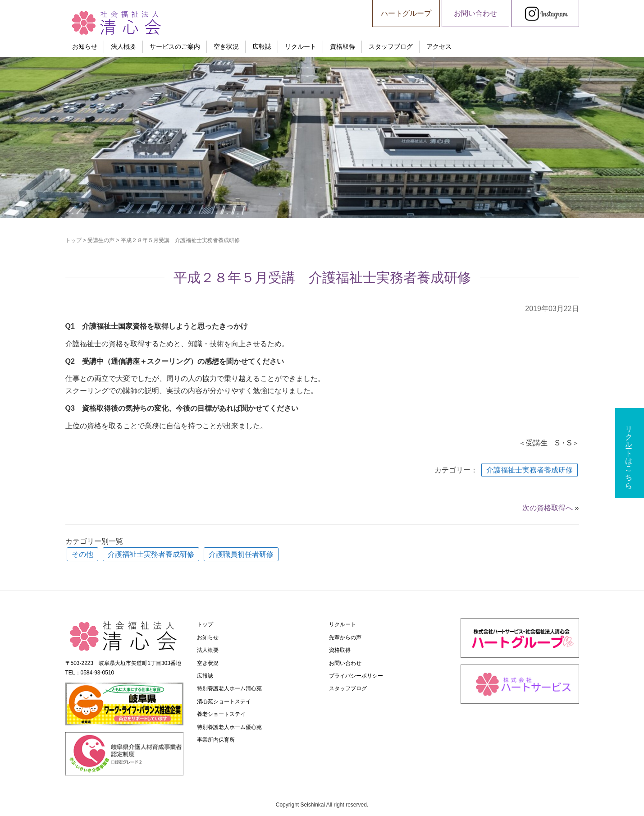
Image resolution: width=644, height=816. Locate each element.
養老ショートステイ (221, 714)
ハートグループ (406, 13)
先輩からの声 (345, 637)
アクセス (439, 46)
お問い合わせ (475, 13)
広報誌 (262, 46)
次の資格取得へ (548, 508)
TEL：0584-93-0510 (90, 673)
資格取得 (343, 46)
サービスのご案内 (175, 46)
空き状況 (226, 46)
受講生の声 (101, 240)
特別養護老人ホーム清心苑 (229, 688)
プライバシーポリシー (356, 676)
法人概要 (123, 46)
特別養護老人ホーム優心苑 (229, 727)
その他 (82, 554)
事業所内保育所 (216, 740)
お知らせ (85, 46)
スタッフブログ (391, 46)
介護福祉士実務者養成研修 (530, 470)
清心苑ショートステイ (224, 701)
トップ (73, 240)
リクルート (301, 46)
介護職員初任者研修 (241, 554)
